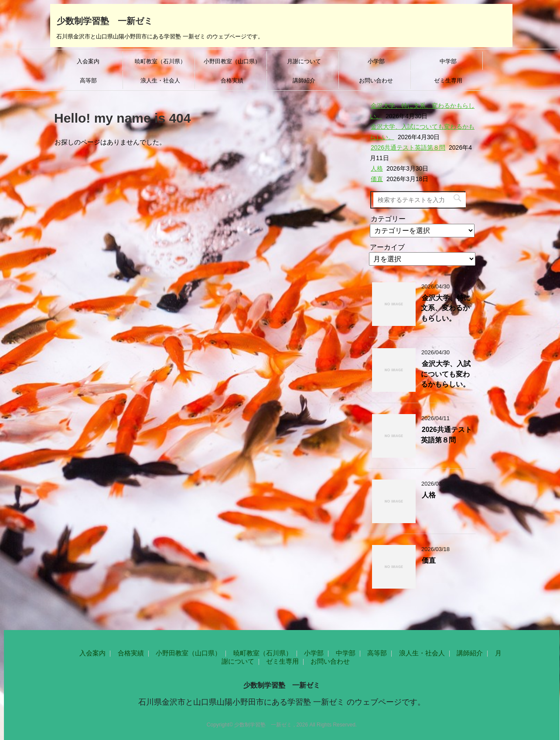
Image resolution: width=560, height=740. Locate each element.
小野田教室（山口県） (232, 61)
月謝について (304, 61)
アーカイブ (387, 247)
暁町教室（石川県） (160, 61)
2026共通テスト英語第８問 (408, 147)
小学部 (376, 61)
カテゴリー (388, 219)
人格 (377, 168)
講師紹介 (304, 81)
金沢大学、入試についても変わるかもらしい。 (446, 374)
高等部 (88, 81)
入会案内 (88, 61)
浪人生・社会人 (160, 81)
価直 (377, 179)
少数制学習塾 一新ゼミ (105, 20)
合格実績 (232, 81)
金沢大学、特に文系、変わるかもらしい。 (446, 308)
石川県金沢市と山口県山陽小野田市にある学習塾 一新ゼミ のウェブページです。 (282, 702)
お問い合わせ (376, 81)
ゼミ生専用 (448, 81)
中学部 (448, 61)
